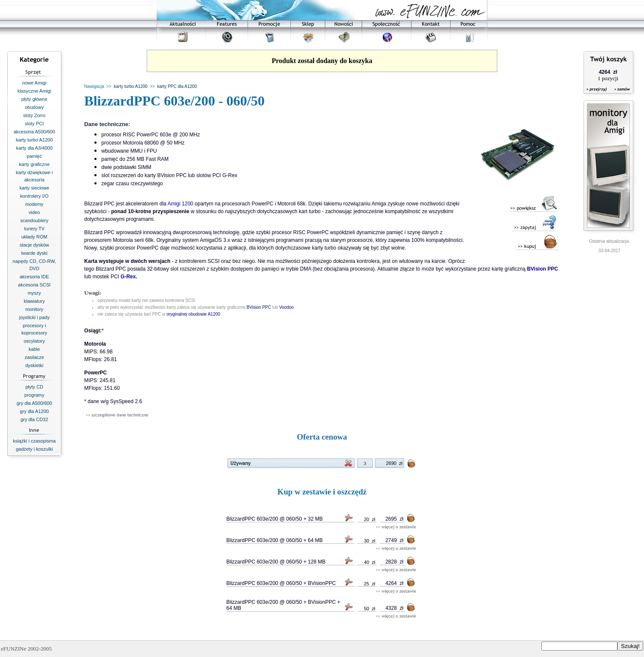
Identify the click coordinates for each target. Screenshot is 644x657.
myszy (34, 293)
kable (34, 349)
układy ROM (35, 237)
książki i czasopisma (34, 441)
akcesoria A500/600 (35, 132)
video (34, 212)
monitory (34, 309)
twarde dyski (34, 253)
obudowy (34, 107)
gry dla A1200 (34, 411)
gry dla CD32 (34, 419)
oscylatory (34, 341)
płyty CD (34, 387)
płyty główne (35, 99)
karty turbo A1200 (34, 140)
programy (34, 395)
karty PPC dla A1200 (177, 86)
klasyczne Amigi (34, 91)
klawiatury (35, 301)
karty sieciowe (34, 188)
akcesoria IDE (34, 277)
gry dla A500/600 (35, 403)
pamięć (34, 156)
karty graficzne (34, 164)
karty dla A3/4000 (34, 148)
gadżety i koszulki (34, 449)
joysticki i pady (35, 317)
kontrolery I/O (34, 196)
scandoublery (34, 220)
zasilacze (34, 357)
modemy (34, 204)
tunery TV (34, 229)
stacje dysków (34, 245)
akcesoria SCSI (34, 285)
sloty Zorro (34, 115)
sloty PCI (34, 124)
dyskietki (34, 365)
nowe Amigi (34, 83)
